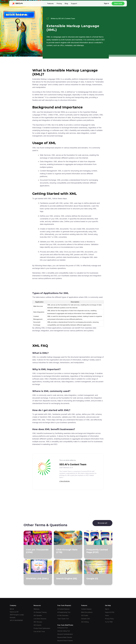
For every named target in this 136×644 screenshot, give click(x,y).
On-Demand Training (40, 612)
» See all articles (65, 481)
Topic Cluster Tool (63, 619)
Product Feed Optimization (42, 628)
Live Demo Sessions (40, 619)
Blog (66, 3)
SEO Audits (85, 615)
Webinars (37, 609)
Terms (107, 615)
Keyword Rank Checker (65, 637)
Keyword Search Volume (65, 641)
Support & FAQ (110, 612)
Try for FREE (109, 622)
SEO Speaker (38, 615)
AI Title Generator (63, 615)
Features (50, 3)
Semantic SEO (86, 619)
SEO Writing (85, 622)
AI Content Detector (64, 609)
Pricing (59, 3)
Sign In (107, 609)
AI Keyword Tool (63, 628)
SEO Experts (37, 625)
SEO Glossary (38, 622)
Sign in (106, 3)
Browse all (102, 523)
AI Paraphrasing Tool (64, 612)
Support (74, 3)
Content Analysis (86, 609)
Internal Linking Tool (64, 631)
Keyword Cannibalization (65, 634)
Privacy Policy (109, 619)
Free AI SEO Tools (39, 631)
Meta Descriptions (87, 612)
